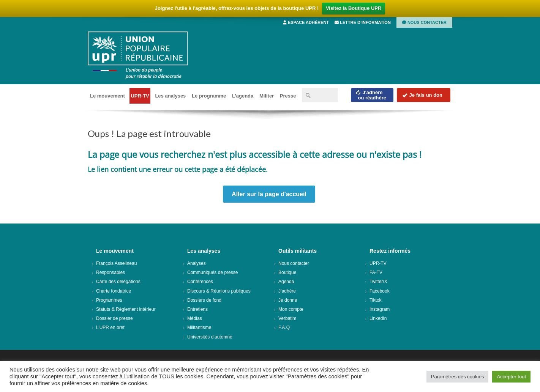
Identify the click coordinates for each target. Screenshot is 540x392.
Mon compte (291, 309)
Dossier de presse (114, 318)
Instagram (380, 309)
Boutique (287, 272)
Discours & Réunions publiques (219, 291)
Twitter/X (378, 282)
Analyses (197, 263)
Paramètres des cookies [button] (457, 377)
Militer (267, 96)
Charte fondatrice (114, 291)
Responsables (111, 272)
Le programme (209, 96)
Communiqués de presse (212, 272)
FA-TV (376, 272)
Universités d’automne (210, 337)
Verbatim (287, 318)
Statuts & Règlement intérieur (126, 309)
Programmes (109, 300)
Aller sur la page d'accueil (269, 194)
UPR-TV (140, 96)
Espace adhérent (306, 22)
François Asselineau (116, 263)
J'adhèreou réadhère (371, 95)
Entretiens (197, 309)
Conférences (200, 282)
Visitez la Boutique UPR (354, 8)
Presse (288, 96)
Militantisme (199, 327)
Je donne (288, 300)
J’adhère (287, 291)
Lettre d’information (363, 22)
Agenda (286, 282)
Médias (195, 318)
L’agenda (243, 96)
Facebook (380, 291)
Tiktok (376, 300)
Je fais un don (422, 95)
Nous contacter (424, 22)
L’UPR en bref (110, 327)
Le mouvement (107, 96)
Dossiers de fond (204, 300)
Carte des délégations (118, 282)
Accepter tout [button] (511, 377)
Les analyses (170, 96)
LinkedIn (378, 318)
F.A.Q (284, 327)
